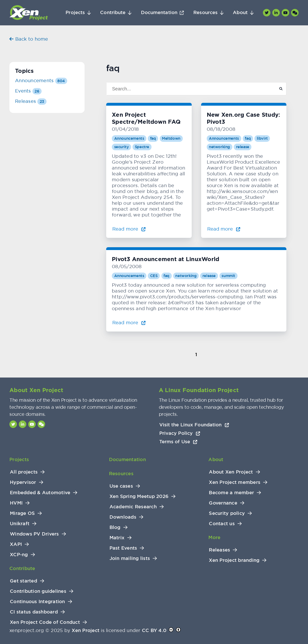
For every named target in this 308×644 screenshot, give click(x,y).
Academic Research (133, 507)
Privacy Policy (180, 433)
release (243, 147)
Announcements (129, 138)
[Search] (189, 89)
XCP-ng (19, 555)
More (214, 537)
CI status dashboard (34, 612)
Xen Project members (235, 482)
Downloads (123, 517)
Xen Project (86, 630)
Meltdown (171, 138)
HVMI (16, 503)
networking (219, 147)
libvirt (262, 138)
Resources (205, 13)
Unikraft (20, 524)
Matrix (117, 538)
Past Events (123, 548)
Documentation (159, 13)
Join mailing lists (130, 558)
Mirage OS (22, 513)
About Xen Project (231, 472)
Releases (31, 101)
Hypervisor (23, 482)
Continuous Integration (37, 602)
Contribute (113, 13)
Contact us (222, 524)
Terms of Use (178, 442)
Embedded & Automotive (40, 493)
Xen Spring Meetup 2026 (139, 496)
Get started (23, 581)
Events (28, 91)
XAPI (16, 544)
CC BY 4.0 (154, 630)
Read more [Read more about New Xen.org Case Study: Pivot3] (224, 229)
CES (154, 276)
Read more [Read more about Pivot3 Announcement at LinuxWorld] (129, 322)
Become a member (231, 493)
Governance (223, 503)
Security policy (227, 513)
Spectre (142, 147)
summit (228, 276)
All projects (24, 472)
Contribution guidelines (38, 591)
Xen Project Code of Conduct (45, 622)
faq (153, 138)
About (240, 13)
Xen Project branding (234, 560)
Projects (75, 13)
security (122, 147)
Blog (115, 527)
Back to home (29, 39)
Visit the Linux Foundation (194, 425)
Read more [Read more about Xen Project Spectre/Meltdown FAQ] (129, 229)
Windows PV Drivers (34, 534)
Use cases (121, 486)
